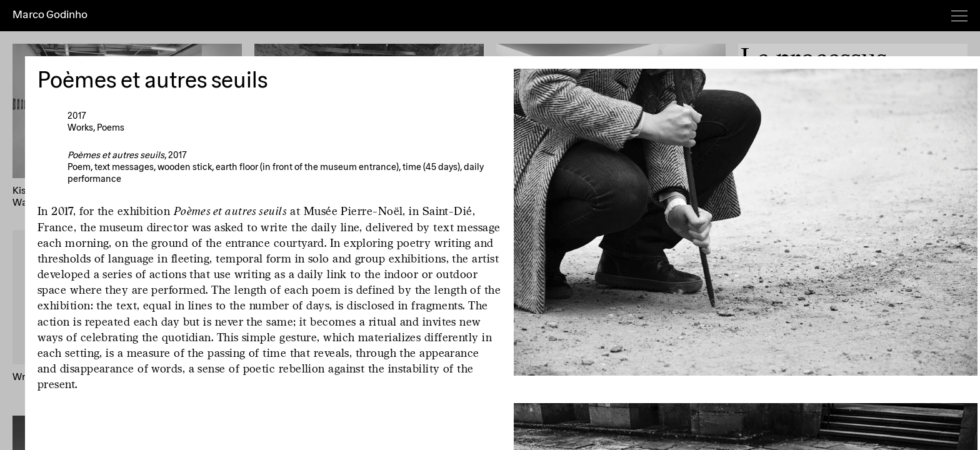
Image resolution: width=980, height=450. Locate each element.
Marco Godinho (50, 15)
